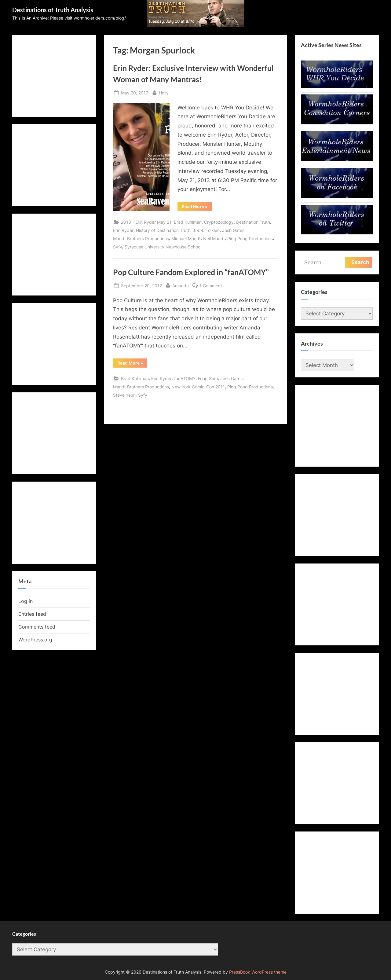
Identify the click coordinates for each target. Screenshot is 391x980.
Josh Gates (233, 230)
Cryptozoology (219, 222)
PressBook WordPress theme (258, 972)
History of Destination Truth (163, 230)
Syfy (118, 247)
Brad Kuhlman (188, 222)
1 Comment (211, 286)
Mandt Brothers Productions (141, 239)
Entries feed (32, 614)
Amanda (181, 285)
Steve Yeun (124, 395)
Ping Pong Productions (250, 239)
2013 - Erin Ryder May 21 (146, 222)
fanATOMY (185, 378)
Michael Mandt (186, 239)
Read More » (197, 207)
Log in (26, 601)
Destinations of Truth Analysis (53, 10)
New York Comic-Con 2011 (198, 387)
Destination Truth (253, 222)
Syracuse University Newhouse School (163, 247)
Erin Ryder (123, 230)
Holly (164, 92)
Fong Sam (208, 378)
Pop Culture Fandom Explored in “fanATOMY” (191, 272)
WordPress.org (35, 640)
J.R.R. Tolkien (206, 230)
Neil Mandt (214, 239)
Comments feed (37, 627)
